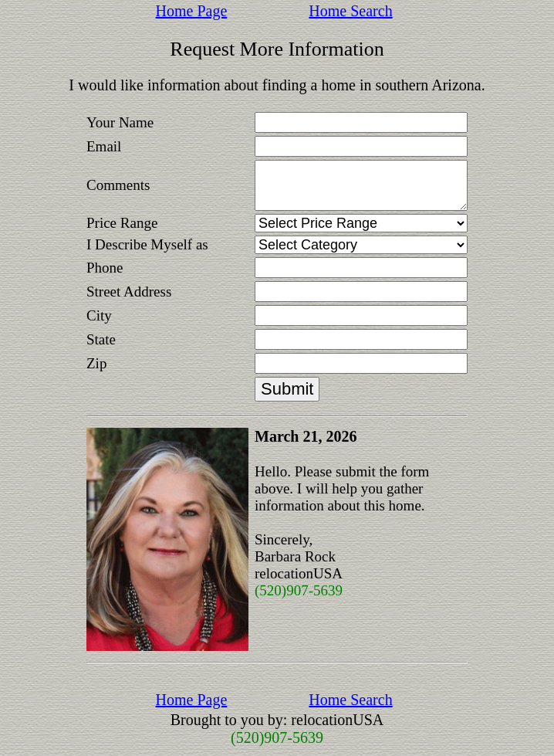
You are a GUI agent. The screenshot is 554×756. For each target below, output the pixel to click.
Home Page (192, 11)
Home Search (350, 11)
